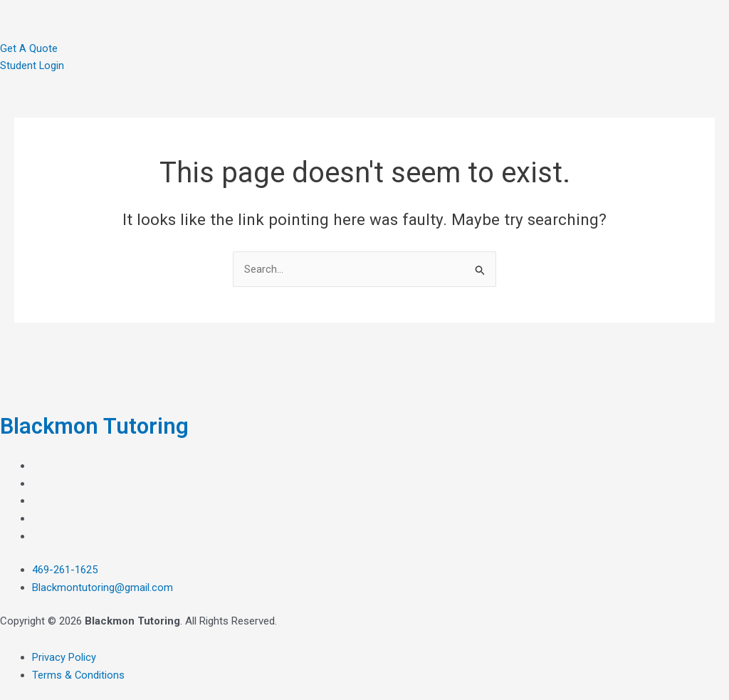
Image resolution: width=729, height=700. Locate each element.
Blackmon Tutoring (97, 426)
